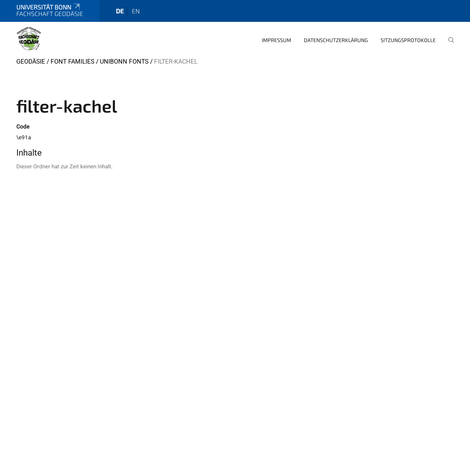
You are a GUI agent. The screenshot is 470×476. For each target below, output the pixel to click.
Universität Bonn (49, 7)
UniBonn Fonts (124, 61)
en (136, 11)
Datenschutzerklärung (336, 40)
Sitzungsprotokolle (408, 40)
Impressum (276, 40)
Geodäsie (31, 61)
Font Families (72, 61)
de (120, 11)
